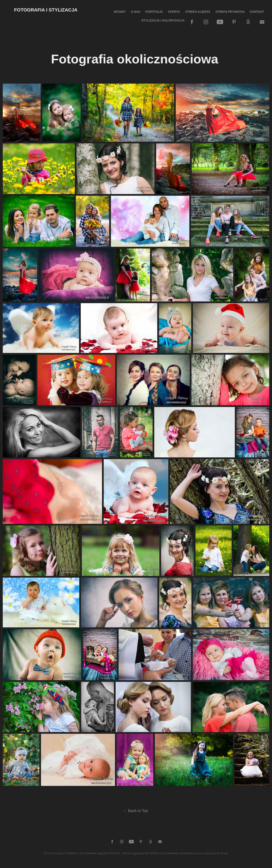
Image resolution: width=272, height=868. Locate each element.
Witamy (120, 12)
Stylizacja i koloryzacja (163, 20)
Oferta (174, 12)
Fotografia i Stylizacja (46, 10)
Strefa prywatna (230, 12)
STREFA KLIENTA (198, 12)
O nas (136, 12)
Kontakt (257, 12)
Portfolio (154, 12)
